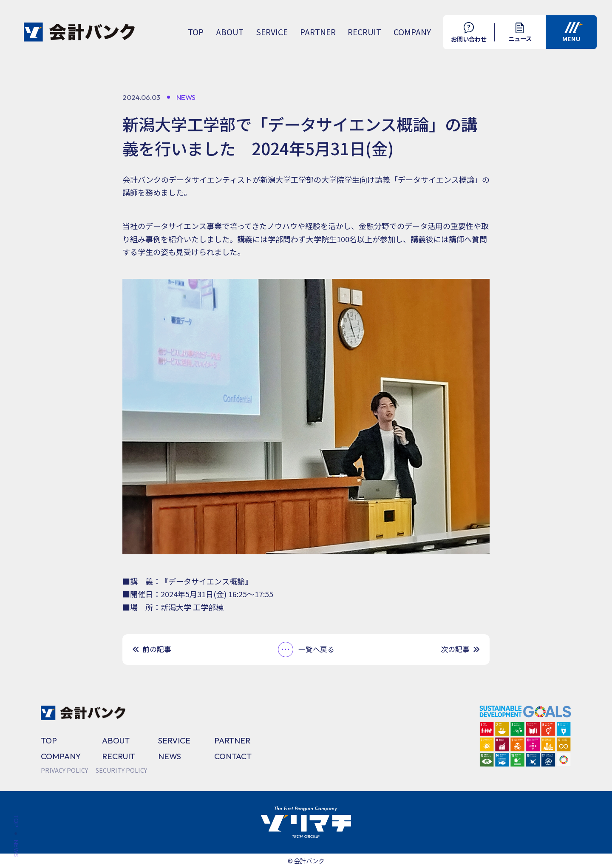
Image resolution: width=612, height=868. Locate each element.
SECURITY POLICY (121, 770)
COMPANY (412, 32)
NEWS (170, 756)
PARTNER (318, 32)
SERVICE (272, 32)
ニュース (520, 33)
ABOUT (230, 32)
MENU (573, 33)
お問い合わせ (469, 33)
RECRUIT (364, 32)
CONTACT (233, 756)
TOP (196, 32)
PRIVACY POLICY (64, 770)
